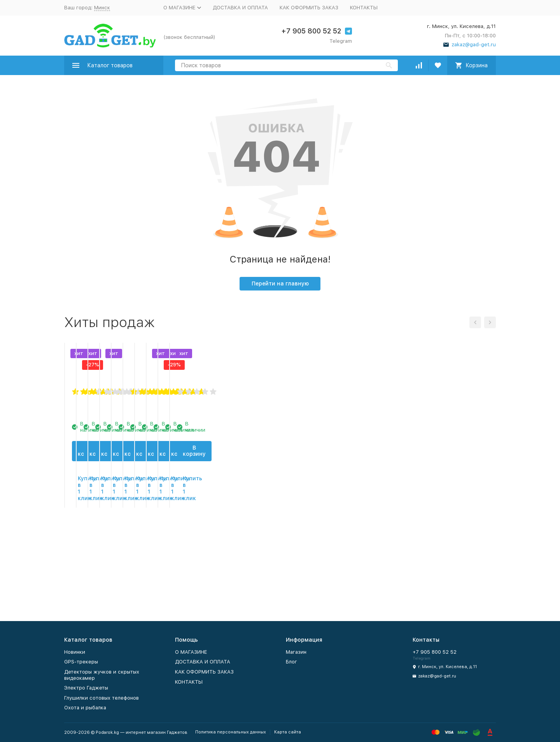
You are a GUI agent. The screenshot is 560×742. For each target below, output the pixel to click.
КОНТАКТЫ (364, 8)
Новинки (75, 652)
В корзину (114, 540)
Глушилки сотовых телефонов (101, 698)
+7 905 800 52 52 (311, 31)
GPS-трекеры (81, 662)
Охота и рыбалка (85, 708)
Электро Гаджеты (86, 688)
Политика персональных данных (231, 732)
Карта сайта (288, 732)
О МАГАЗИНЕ (191, 652)
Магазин (296, 652)
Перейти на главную (280, 283)
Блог (291, 662)
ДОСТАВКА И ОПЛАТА (240, 8)
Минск (102, 8)
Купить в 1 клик (114, 564)
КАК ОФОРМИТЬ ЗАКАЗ (309, 8)
